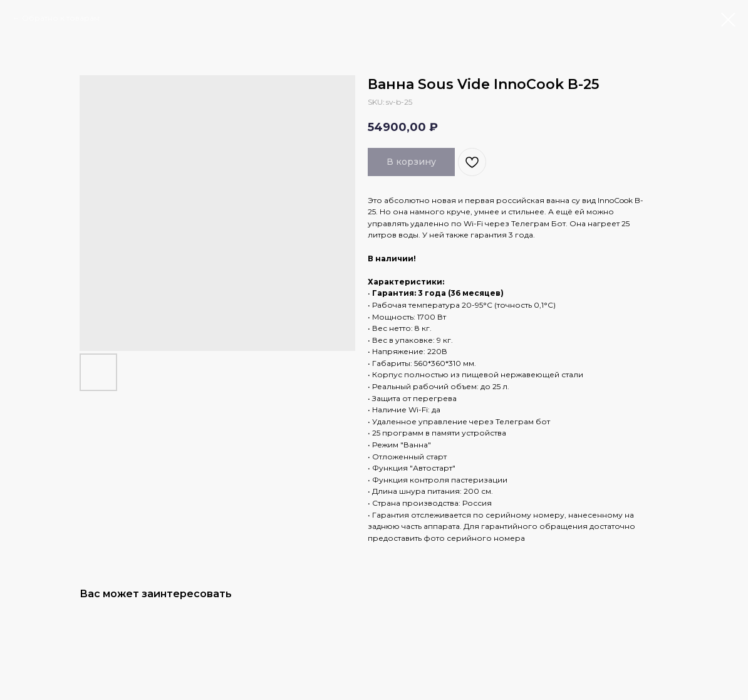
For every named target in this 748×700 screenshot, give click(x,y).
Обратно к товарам (61, 18)
